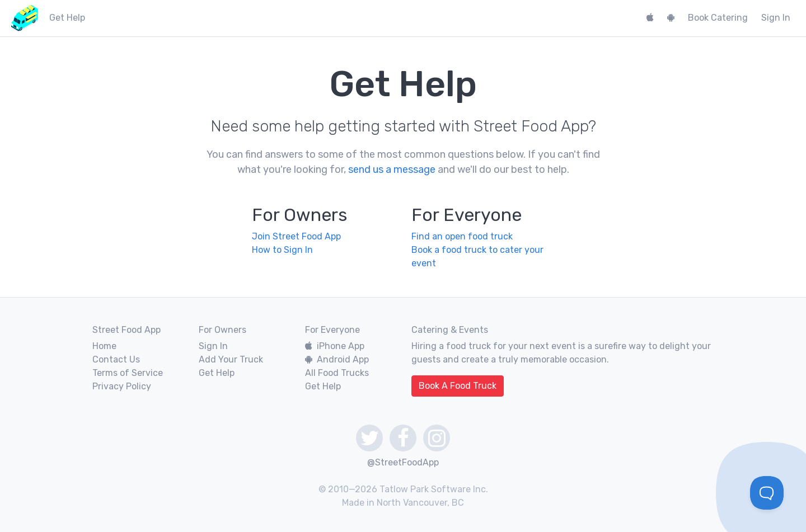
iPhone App (335, 346)
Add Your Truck (231, 359)
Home (104, 346)
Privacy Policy (122, 386)
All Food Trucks (337, 373)
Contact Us (116, 359)
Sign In (776, 18)
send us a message (392, 170)
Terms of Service (128, 373)
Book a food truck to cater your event (477, 256)
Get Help (217, 373)
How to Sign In (282, 250)
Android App (337, 359)
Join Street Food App (296, 236)
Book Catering (718, 18)
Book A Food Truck (458, 386)
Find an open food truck (462, 236)
